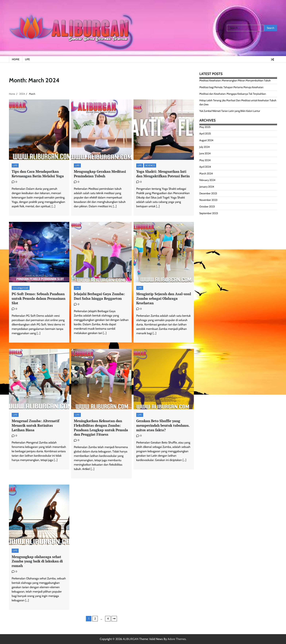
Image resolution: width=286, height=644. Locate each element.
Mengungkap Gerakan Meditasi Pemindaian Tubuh (100, 174)
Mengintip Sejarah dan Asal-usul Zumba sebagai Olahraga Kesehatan (164, 298)
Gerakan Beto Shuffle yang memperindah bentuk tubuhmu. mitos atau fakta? (163, 425)
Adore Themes (177, 639)
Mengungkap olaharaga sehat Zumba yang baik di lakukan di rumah (37, 561)
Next (114, 619)
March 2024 (206, 173)
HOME (16, 59)
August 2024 (206, 140)
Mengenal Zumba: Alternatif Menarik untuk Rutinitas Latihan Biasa (35, 425)
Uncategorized (21, 288)
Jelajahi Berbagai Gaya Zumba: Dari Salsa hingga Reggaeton (99, 296)
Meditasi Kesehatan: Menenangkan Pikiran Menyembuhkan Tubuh (235, 80)
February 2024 (207, 180)
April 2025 (205, 134)
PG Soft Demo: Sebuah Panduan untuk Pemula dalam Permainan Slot (38, 298)
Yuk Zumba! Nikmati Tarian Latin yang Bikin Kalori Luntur (230, 111)
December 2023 (208, 193)
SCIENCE (150, 165)
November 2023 (208, 200)
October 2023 (207, 207)
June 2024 (205, 153)
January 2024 (207, 187)
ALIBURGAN (131, 639)
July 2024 (204, 147)
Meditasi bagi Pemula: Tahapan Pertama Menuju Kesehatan (231, 87)
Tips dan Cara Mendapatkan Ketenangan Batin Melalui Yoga (38, 174)
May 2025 (205, 127)
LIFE (27, 59)
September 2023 (209, 213)
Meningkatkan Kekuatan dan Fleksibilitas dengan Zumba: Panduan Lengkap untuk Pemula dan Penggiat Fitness (101, 428)
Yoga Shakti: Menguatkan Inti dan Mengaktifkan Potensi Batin (163, 174)
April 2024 (205, 167)
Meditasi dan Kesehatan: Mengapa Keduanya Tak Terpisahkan (233, 94)
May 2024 (205, 160)
